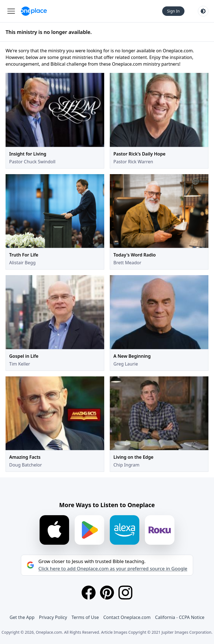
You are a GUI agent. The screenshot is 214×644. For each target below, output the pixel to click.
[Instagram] (125, 593)
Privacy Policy (53, 617)
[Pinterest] (107, 593)
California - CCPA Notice (180, 617)
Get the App (22, 617)
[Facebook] (89, 593)
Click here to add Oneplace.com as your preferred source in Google (113, 569)
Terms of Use (85, 617)
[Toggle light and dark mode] (203, 11)
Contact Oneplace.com (127, 617)
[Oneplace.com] (34, 11)
